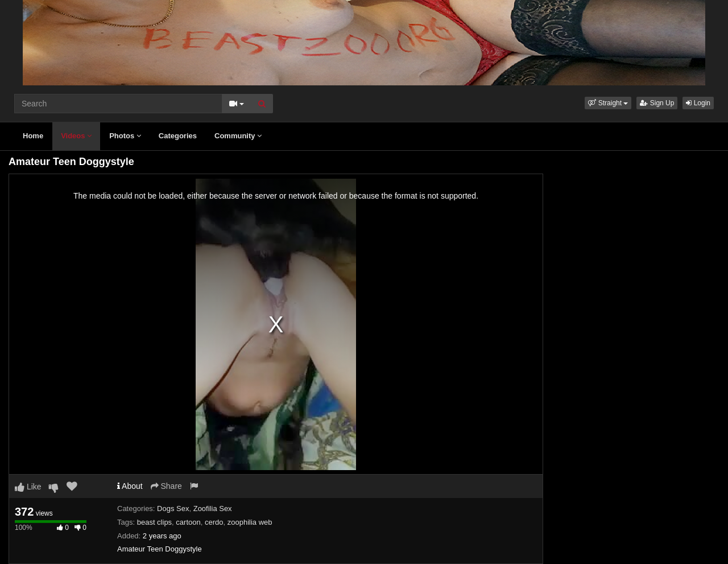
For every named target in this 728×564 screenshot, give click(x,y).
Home (33, 136)
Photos (125, 136)
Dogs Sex (173, 509)
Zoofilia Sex (213, 509)
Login (698, 103)
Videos (76, 136)
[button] (608, 103)
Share (166, 486)
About (130, 486)
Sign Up (657, 103)
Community (238, 136)
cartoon (188, 522)
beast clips (154, 522)
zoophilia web (250, 522)
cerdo (214, 522)
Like (28, 487)
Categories (178, 136)
